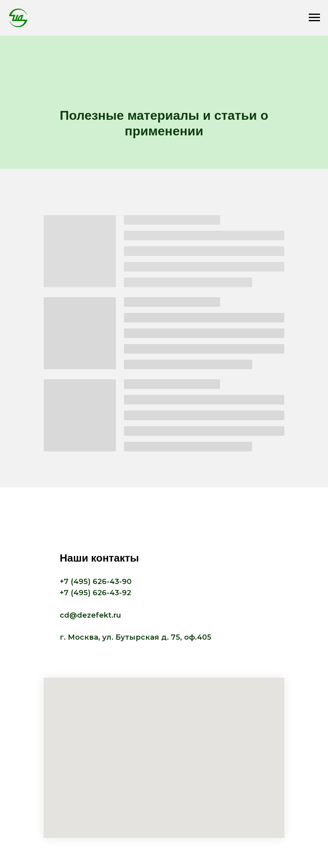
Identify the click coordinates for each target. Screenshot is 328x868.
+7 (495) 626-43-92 (95, 593)
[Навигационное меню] (314, 18)
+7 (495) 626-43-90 (96, 582)
